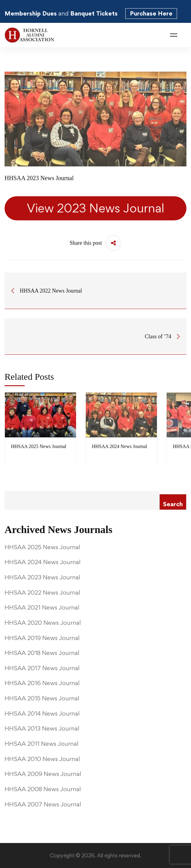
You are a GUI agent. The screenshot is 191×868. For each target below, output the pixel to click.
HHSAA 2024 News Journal (120, 446)
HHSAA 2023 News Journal (42, 577)
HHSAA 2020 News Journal (43, 623)
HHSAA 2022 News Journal (42, 592)
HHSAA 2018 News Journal (42, 653)
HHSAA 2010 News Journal (42, 759)
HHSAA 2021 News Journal (42, 607)
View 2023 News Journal (95, 208)
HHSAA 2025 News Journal (39, 446)
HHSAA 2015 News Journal (42, 698)
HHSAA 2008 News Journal (43, 789)
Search (173, 504)
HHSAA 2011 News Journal (42, 744)
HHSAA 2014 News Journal (42, 713)
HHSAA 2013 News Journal (42, 728)
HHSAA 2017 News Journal (42, 668)
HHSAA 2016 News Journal (42, 683)
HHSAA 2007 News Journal (43, 804)
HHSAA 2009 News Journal (43, 774)
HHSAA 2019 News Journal (42, 638)
